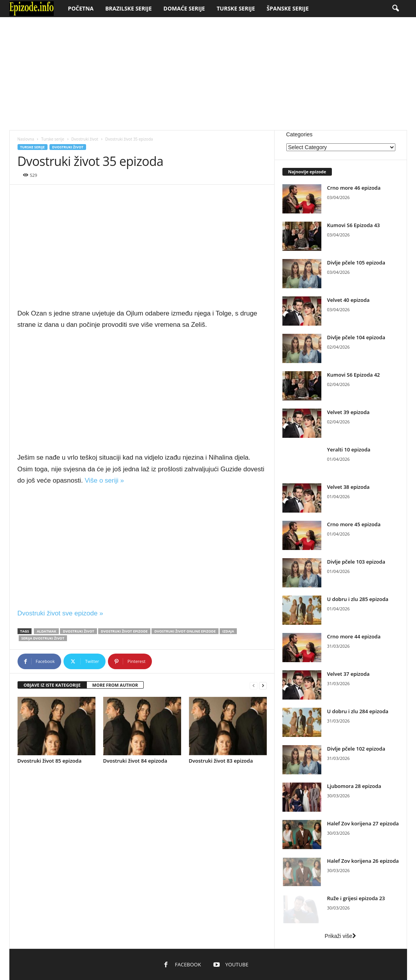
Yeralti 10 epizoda (349, 449)
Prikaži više (341, 936)
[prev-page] (254, 685)
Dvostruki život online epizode (185, 631)
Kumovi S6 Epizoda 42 (354, 375)
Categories (300, 134)
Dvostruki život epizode (124, 631)
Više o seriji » (104, 480)
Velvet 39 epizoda (348, 412)
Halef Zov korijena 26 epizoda (363, 861)
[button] (395, 9)
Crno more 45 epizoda (354, 524)
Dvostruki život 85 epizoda (50, 761)
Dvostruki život (85, 139)
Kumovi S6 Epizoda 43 (354, 225)
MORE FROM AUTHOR (115, 685)
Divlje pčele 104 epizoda (356, 337)
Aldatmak (46, 631)
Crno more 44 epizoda (354, 636)
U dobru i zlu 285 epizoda (358, 599)
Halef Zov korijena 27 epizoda (363, 823)
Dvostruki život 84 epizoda (135, 761)
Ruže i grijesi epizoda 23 (356, 898)
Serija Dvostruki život (43, 638)
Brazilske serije (128, 8)
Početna (81, 8)
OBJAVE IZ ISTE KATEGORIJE (52, 685)
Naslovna (26, 139)
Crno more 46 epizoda (354, 188)
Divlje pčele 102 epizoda (356, 749)
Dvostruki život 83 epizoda (221, 761)
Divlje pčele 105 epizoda (356, 263)
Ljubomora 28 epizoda (354, 786)
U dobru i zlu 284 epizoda (358, 711)
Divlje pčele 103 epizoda (356, 562)
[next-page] (263, 685)
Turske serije (236, 8)
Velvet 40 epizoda (348, 300)
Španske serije (288, 8)
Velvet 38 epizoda (348, 487)
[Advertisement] (208, 74)
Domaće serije (184, 8)
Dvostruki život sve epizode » (60, 613)
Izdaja (228, 631)
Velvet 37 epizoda (348, 674)
